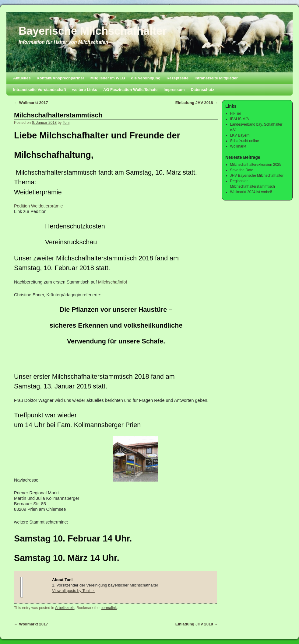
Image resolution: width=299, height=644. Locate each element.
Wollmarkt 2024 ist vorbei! (251, 192)
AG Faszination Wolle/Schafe (130, 90)
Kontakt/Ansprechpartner (61, 78)
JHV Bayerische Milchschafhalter (257, 176)
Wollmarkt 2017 (31, 103)
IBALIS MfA (240, 119)
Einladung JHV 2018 (197, 103)
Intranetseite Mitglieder (216, 78)
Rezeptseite (178, 78)
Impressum (174, 90)
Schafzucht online (245, 141)
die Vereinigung (146, 78)
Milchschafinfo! (113, 282)
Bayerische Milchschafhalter (93, 31)
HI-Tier (236, 113)
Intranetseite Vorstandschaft (40, 90)
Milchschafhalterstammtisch (58, 115)
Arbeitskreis (65, 608)
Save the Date (242, 170)
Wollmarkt (238, 146)
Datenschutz (202, 90)
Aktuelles (22, 78)
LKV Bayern (240, 135)
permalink (109, 608)
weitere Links (85, 90)
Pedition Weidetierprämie (39, 206)
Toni (66, 123)
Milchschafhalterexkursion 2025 (256, 165)
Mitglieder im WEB (108, 78)
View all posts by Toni (73, 591)
